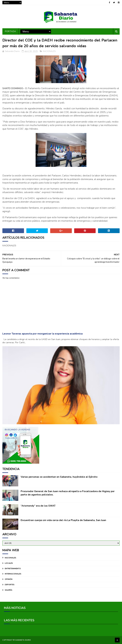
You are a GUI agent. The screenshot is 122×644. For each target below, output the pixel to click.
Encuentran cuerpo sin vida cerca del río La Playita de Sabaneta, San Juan (63, 520)
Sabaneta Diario (23, 640)
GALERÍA (8, 590)
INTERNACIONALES (13, 574)
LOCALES (9, 563)
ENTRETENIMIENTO (13, 569)
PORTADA (10, 31)
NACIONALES (49, 51)
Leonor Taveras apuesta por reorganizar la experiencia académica (42, 334)
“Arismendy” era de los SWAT (38, 506)
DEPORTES (10, 585)
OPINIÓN (9, 579)
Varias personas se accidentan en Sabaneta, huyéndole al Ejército (59, 477)
